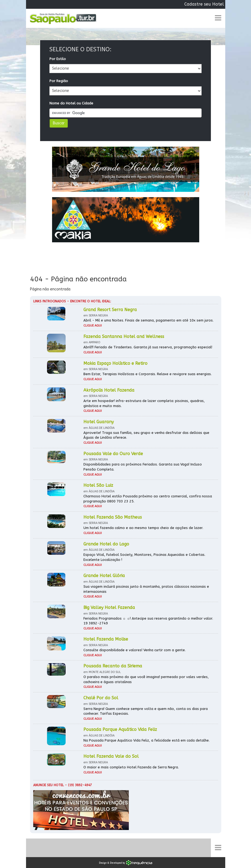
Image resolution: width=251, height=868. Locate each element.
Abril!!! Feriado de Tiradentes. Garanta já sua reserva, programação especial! (148, 347)
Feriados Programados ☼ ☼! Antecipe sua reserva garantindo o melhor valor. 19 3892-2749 (148, 621)
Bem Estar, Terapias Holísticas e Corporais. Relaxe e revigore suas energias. (148, 374)
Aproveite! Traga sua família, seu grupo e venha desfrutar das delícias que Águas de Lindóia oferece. (146, 435)
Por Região (59, 81)
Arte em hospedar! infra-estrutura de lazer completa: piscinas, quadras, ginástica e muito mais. (144, 403)
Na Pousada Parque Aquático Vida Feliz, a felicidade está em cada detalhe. (146, 740)
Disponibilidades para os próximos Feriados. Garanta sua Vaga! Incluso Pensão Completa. (143, 467)
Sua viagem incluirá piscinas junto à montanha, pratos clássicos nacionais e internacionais (146, 589)
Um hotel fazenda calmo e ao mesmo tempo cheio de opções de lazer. (143, 528)
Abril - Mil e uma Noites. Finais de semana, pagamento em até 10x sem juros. (148, 320)
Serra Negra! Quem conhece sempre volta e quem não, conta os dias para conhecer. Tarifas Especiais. (146, 711)
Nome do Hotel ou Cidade (71, 103)
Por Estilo (58, 59)
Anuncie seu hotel (48, 785)
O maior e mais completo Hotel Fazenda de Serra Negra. (131, 767)
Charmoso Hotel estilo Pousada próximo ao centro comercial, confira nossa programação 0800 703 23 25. (148, 499)
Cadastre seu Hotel (204, 4)
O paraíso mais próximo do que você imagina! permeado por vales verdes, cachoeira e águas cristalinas (146, 679)
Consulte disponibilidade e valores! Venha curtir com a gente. (135, 650)
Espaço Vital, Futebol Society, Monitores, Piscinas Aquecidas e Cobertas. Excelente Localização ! (144, 557)
